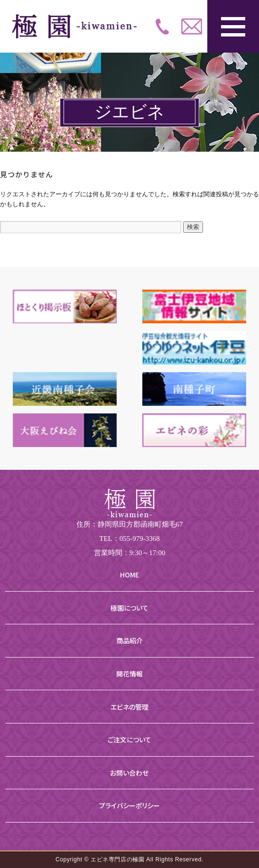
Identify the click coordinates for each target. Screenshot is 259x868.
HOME (129, 575)
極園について (129, 608)
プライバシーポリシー (129, 805)
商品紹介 (129, 640)
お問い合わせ (129, 773)
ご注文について (129, 740)
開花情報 (129, 674)
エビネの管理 (129, 707)
